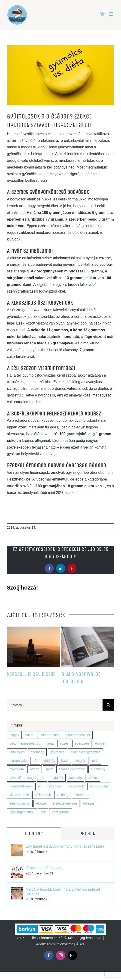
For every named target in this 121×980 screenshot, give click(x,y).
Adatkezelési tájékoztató (55, 944)
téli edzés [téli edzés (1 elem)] (55, 786)
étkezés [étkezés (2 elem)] (89, 803)
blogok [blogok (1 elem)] (14, 735)
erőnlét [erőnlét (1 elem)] (100, 743)
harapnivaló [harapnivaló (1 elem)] (18, 761)
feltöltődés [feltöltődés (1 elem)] (17, 752)
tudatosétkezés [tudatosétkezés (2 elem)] (21, 786)
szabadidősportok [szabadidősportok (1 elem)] (72, 769)
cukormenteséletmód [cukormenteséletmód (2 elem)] (25, 743)
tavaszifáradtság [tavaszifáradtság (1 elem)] (22, 778)
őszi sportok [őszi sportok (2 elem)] (61, 812)
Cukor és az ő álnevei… (45, 868)
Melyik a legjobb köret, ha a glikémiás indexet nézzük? (63, 891)
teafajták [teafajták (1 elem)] (57, 778)
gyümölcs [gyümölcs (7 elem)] (57, 752)
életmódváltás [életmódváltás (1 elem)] (20, 803)
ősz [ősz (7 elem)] (43, 812)
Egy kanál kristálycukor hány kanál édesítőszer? (65, 846)
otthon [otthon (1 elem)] (35, 769)
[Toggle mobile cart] (102, 14)
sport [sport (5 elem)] (49, 769)
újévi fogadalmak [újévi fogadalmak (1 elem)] (22, 812)
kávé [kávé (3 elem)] (65, 761)
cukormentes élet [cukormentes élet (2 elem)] (77, 735)
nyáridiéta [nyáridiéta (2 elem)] (17, 769)
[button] (10, 656)
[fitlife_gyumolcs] (60, 75)
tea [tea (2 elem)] (42, 778)
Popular (34, 834)
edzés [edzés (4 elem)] (64, 743)
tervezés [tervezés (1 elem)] (76, 778)
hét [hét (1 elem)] (35, 761)
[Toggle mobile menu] (112, 14)
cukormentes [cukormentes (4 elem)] (49, 735)
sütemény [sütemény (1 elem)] (98, 769)
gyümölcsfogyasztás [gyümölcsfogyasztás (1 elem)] (85, 752)
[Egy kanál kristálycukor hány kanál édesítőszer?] (17, 847)
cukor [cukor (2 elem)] (29, 735)
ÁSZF (81, 944)
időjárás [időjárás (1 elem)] (49, 761)
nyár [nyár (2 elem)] (95, 761)
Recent (87, 834)
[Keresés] (108, 705)
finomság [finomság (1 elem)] (37, 752)
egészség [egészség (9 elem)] (82, 743)
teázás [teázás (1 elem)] (93, 778)
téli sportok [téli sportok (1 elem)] (76, 786)
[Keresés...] (55, 705)
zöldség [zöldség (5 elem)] (63, 795)
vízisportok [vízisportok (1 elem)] (43, 795)
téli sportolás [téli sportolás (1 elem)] (99, 786)
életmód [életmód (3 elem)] (80, 795)
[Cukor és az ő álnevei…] (17, 869)
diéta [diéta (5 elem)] (50, 743)
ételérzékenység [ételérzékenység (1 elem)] (65, 803)
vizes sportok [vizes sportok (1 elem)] (19, 795)
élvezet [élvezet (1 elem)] (41, 803)
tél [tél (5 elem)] (40, 786)
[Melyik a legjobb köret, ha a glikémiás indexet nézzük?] (17, 891)
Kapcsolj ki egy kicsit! (31, 674)
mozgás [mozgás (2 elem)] (80, 761)
